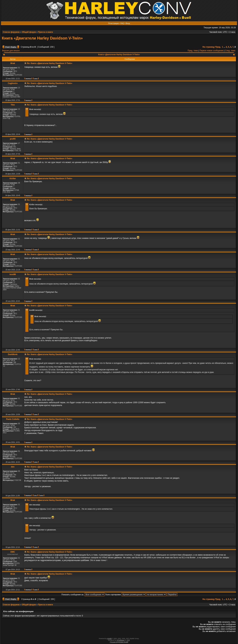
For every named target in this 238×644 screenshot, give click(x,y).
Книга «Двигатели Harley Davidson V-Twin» (42, 38)
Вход (128, 23)
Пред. (218, 47)
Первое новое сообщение (211, 51)
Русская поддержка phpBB (119, 642)
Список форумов (11, 32)
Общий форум (29, 32)
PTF (128, 640)
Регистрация (113, 23)
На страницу (209, 47)
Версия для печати (11, 51)
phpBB (109, 639)
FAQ (122, 23)
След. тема (230, 51)
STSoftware (121, 640)
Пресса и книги (45, 32)
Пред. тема (193, 51)
